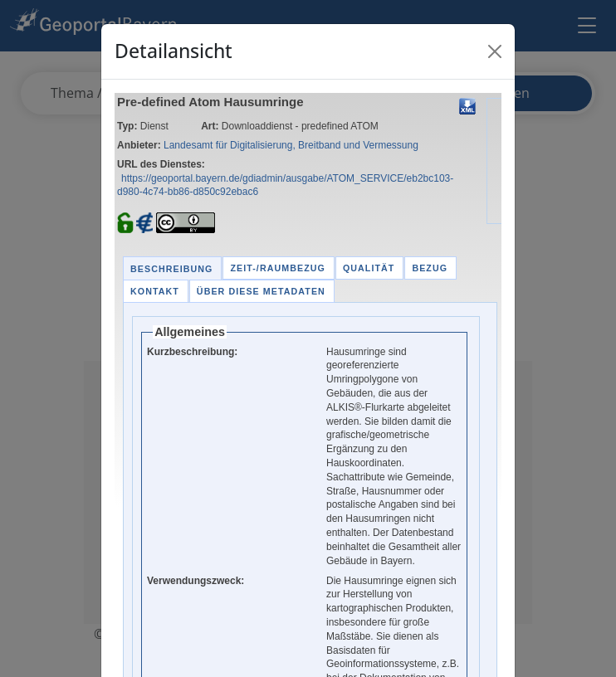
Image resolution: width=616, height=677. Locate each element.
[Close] (495, 51)
